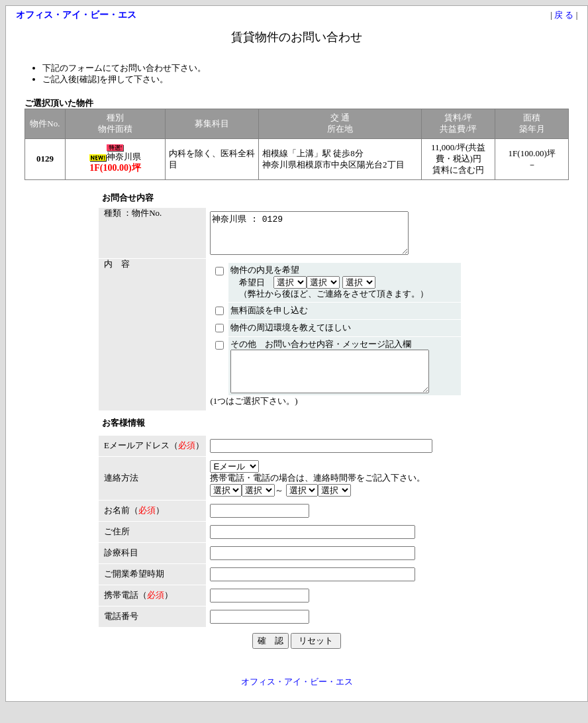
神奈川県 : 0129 (309, 237)
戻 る (564, 15)
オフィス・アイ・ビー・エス (297, 698)
